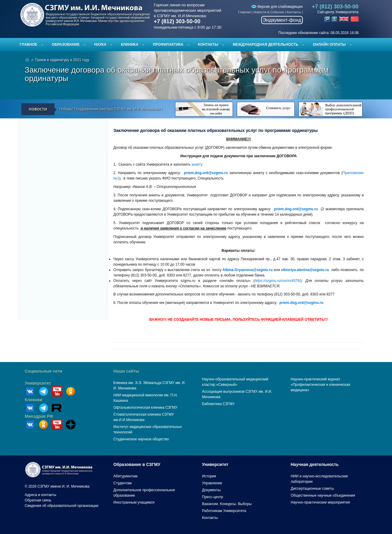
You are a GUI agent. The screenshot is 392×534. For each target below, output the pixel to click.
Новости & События (269, 12)
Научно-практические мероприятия (320, 502)
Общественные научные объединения (323, 495)
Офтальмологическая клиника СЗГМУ (145, 408)
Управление (212, 483)
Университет (38, 383)
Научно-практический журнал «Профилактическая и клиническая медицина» (321, 385)
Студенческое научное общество (141, 439)
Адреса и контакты (41, 495)
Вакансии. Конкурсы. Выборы (227, 504)
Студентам (122, 483)
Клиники (34, 400)
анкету (197, 164)
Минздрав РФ (39, 416)
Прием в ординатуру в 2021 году (62, 60)
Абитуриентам (125, 476)
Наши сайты (126, 371)
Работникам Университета (224, 511)
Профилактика (168, 45)
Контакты (294, 12)
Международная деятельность (266, 45)
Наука (100, 45)
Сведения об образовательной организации (62, 506)
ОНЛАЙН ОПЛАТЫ (329, 45)
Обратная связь (38, 500)
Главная (244, 12)
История (209, 476)
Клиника (130, 45)
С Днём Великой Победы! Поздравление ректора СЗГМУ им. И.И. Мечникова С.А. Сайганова (113, 109)
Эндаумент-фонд (282, 20)
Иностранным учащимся (134, 502)
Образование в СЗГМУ (137, 464)
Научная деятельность (315, 464)
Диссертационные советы (312, 489)
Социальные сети (43, 371)
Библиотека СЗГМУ (218, 404)
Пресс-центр (213, 497)
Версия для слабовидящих (277, 7)
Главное (29, 45)
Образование (66, 45)
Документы (212, 490)
